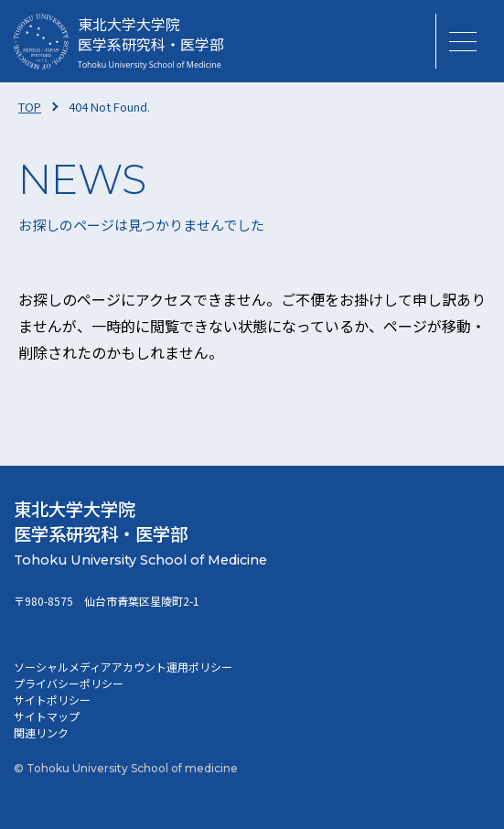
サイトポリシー (52, 700)
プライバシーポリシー (69, 683)
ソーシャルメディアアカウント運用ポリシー (123, 667)
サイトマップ (47, 716)
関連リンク (41, 732)
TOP (30, 107)
